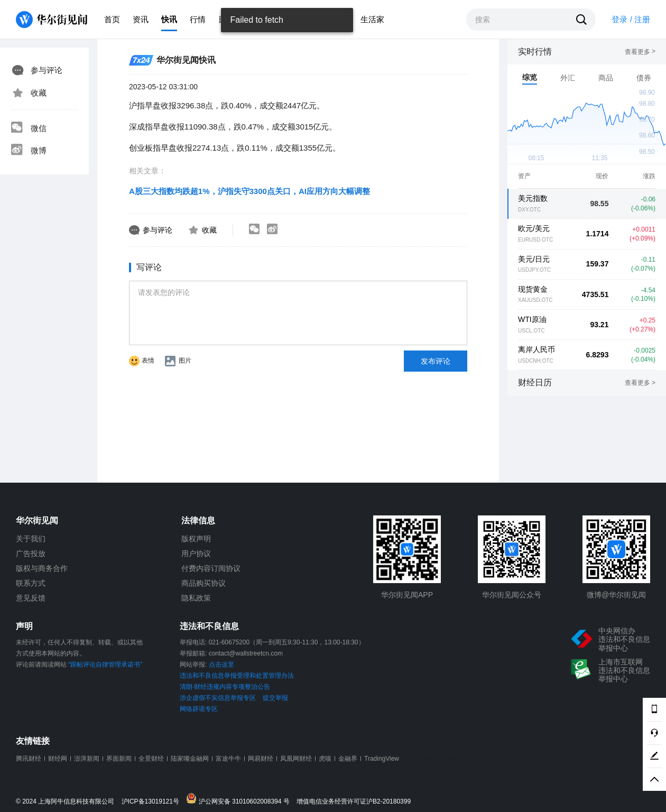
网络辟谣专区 (199, 709)
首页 (112, 19)
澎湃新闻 (87, 759)
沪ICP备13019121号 (153, 802)
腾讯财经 (29, 759)
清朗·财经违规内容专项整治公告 (225, 687)
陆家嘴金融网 (190, 759)
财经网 (58, 759)
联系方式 (31, 583)
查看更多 (640, 52)
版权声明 (196, 539)
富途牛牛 (228, 759)
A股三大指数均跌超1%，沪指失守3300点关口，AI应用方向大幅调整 (249, 191)
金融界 (348, 759)
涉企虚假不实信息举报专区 (218, 698)
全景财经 (151, 759)
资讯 (141, 19)
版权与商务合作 (42, 568)
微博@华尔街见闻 (616, 595)
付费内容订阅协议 (211, 568)
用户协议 (196, 553)
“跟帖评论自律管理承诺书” (105, 665)
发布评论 (436, 361)
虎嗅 (325, 759)
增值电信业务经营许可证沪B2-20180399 (354, 802)
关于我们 (31, 539)
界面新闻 (119, 759)
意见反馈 (31, 598)
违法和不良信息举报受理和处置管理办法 (237, 676)
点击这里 (221, 665)
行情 (198, 19)
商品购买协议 (203, 583)
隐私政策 (196, 598)
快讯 (169, 19)
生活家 (372, 19)
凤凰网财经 (296, 759)
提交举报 (275, 698)
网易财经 (261, 759)
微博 (29, 151)
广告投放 (31, 553)
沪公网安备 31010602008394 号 (240, 799)
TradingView (382, 759)
